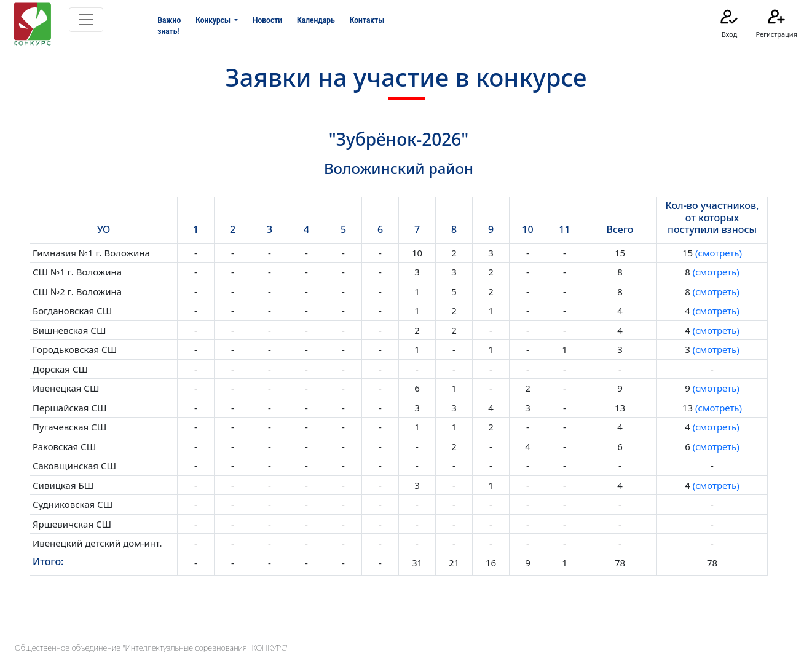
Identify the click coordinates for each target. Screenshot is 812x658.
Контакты (367, 20)
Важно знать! (169, 26)
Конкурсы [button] (214, 20)
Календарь (316, 20)
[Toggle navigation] (86, 20)
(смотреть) (717, 253)
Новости (267, 20)
